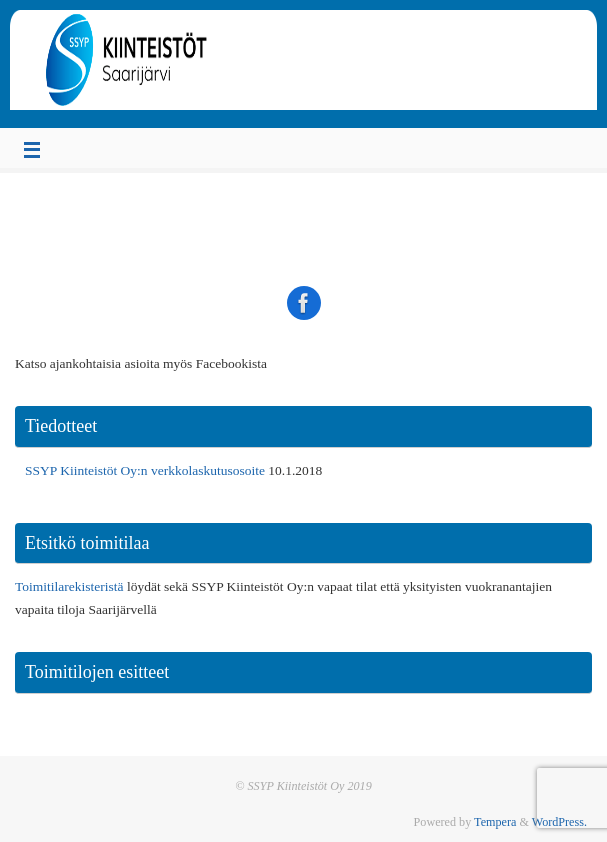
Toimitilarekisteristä (69, 586)
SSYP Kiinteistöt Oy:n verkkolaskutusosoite (145, 470)
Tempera (495, 822)
